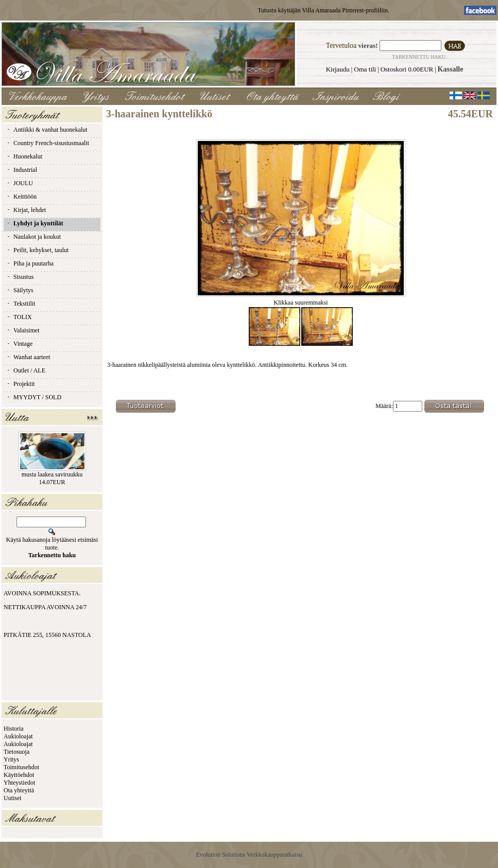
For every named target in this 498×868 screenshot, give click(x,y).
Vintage (19, 344)
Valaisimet (23, 330)
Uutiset (13, 798)
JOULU (20, 183)
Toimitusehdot (21, 767)
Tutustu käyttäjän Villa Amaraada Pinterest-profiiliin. (323, 10)
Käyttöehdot (19, 775)
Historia (14, 729)
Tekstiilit (21, 304)
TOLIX (19, 317)
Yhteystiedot (19, 783)
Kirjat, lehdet (26, 210)
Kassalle (451, 69)
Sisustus (20, 277)
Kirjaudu (338, 69)
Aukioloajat (18, 736)
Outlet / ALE (26, 370)
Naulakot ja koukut (33, 237)
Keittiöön (21, 197)
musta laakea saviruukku (52, 474)
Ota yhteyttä (19, 790)
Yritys (11, 759)
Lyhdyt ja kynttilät (35, 223)
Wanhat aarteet (28, 357)
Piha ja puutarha (30, 263)
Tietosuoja (16, 752)
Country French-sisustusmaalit (48, 143)
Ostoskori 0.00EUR (407, 69)
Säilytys (20, 290)
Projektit (20, 384)
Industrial (22, 170)
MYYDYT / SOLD (34, 397)
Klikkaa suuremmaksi (301, 300)
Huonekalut (24, 156)
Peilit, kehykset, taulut (37, 250)
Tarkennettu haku (419, 57)
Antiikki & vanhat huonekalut (47, 130)
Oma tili (365, 69)
